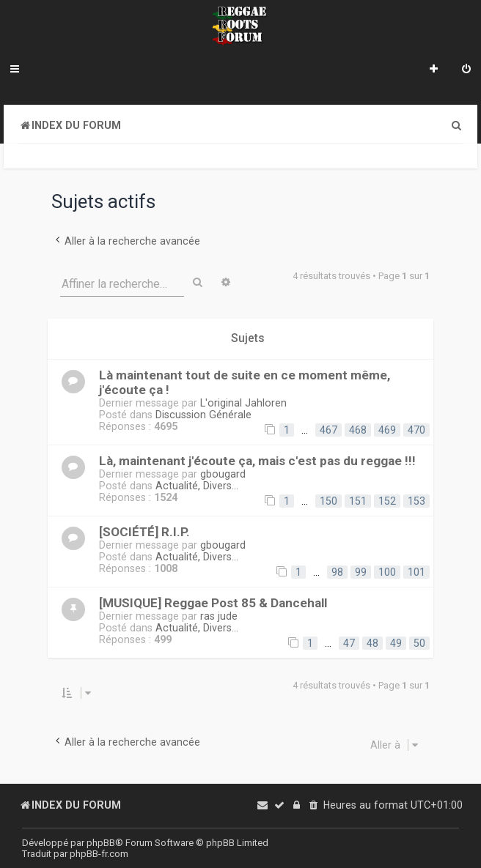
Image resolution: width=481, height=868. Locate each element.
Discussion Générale (203, 415)
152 (387, 501)
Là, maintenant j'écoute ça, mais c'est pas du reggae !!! (257, 461)
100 (387, 572)
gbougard (223, 474)
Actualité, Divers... (197, 486)
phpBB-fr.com (99, 854)
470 (416, 430)
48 (372, 643)
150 (328, 501)
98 (337, 572)
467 (328, 430)
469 (387, 430)
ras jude (219, 616)
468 (358, 430)
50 (419, 643)
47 (349, 643)
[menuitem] (466, 70)
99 (361, 572)
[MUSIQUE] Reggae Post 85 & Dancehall (213, 603)
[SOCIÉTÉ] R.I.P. (144, 532)
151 (358, 501)
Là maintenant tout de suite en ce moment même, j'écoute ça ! (245, 382)
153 (416, 501)
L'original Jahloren (243, 403)
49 (396, 643)
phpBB (101, 843)
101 (416, 572)
